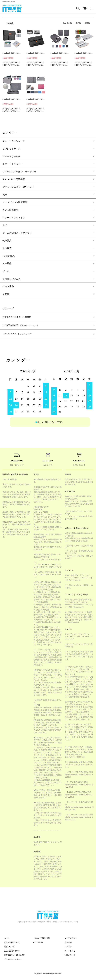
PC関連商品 (9, 256)
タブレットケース (11, 149)
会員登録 (67, 944)
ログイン (67, 948)
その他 (6, 294)
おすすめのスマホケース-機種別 (19, 317)
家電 (5, 195)
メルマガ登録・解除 (41, 940)
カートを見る (68, 952)
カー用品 (7, 263)
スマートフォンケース (14, 141)
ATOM (40, 944)
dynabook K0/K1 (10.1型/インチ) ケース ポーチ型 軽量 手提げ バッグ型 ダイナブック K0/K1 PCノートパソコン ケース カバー (36, 99)
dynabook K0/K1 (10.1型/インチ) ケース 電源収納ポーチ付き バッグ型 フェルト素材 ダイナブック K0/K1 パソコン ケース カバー (12, 53)
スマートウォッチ (11, 156)
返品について (8, 948)
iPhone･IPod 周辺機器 (14, 179)
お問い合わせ (68, 957)
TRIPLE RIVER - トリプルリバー (19, 335)
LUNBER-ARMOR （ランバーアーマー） (23, 326)
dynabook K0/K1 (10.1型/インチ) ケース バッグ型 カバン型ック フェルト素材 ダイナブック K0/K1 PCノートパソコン (84, 53)
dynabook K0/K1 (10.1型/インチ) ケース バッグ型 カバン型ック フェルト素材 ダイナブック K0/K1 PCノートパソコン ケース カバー (36, 53)
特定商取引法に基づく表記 (13, 957)
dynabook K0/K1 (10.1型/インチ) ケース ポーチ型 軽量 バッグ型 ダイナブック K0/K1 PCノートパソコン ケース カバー (60, 53)
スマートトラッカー (13, 164)
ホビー (6, 225)
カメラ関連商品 (10, 210)
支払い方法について (10, 952)
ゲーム (6, 271)
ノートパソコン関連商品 (15, 202)
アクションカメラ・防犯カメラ (18, 187)
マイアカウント (69, 940)
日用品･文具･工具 (11, 279)
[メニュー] (92, 8)
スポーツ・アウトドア (14, 218)
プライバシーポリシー (11, 961)
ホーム (5, 940)
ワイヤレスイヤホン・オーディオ (19, 172)
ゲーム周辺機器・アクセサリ (17, 233)
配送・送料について (10, 944)
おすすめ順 (67, 23)
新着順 (87, 23)
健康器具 (7, 241)
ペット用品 (8, 286)
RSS (35, 944)
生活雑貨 (7, 248)
